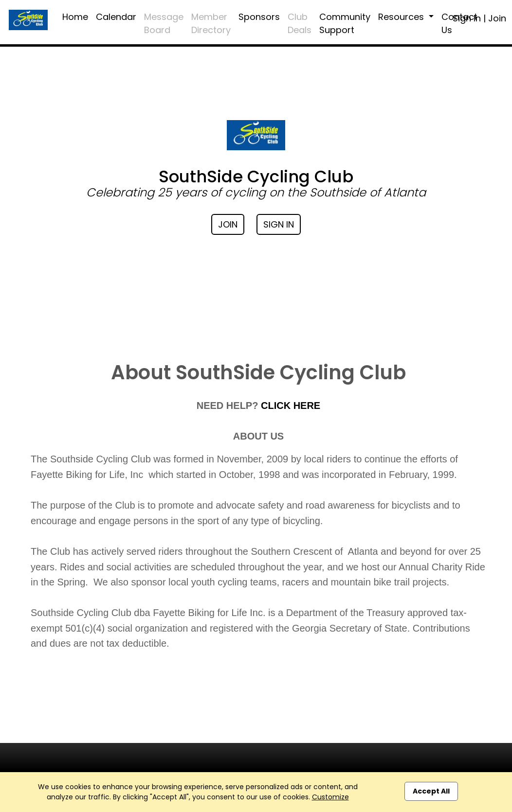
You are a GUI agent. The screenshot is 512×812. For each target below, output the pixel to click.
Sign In (279, 224)
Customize (330, 797)
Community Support (345, 23)
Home (75, 17)
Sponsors (259, 17)
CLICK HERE (291, 406)
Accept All (431, 791)
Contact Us (459, 23)
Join (497, 18)
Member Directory (211, 23)
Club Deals (300, 23)
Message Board (164, 23)
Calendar (116, 17)
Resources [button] (402, 17)
